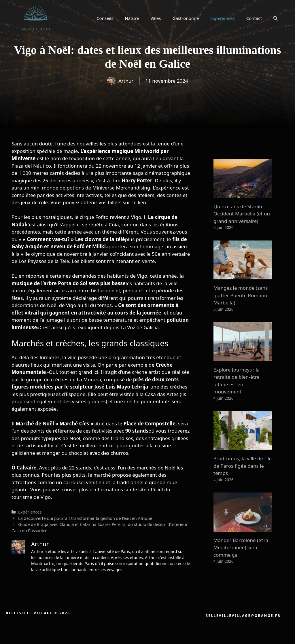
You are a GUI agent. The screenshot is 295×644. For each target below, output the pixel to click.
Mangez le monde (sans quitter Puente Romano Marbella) (241, 295)
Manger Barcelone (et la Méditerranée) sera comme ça (241, 548)
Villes (156, 18)
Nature (132, 18)
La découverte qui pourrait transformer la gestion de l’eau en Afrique (85, 518)
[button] (276, 18)
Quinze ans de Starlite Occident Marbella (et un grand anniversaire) (242, 214)
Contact (254, 18)
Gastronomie (186, 18)
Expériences (223, 18)
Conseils (105, 18)
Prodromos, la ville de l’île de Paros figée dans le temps (243, 466)
